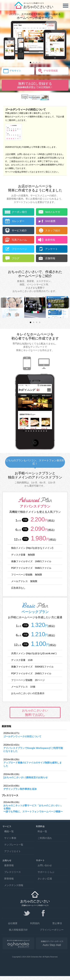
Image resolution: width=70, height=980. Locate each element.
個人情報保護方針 (18, 930)
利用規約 (35, 923)
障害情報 (9, 879)
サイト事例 (10, 838)
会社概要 (13, 923)
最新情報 (9, 865)
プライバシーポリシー (52, 930)
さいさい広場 (45, 879)
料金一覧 (42, 831)
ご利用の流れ (45, 838)
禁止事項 (57, 923)
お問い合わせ (45, 865)
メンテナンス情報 (14, 885)
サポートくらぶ (46, 872)
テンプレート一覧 (14, 845)
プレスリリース (13, 872)
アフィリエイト (13, 851)
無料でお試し (35, 713)
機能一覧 (9, 831)
